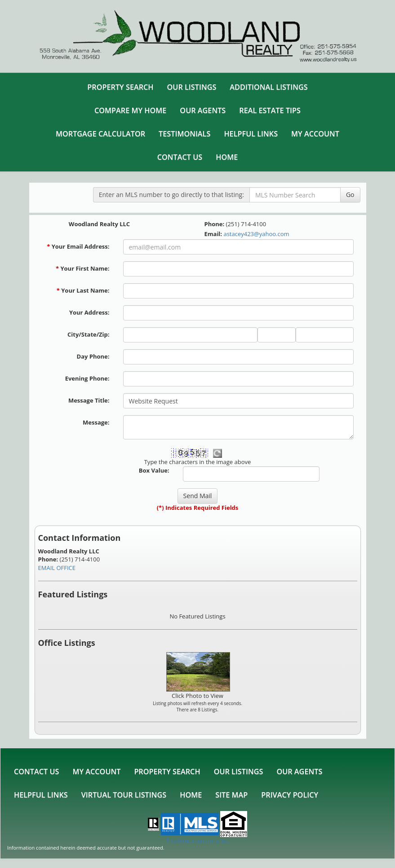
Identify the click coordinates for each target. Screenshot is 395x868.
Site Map (231, 795)
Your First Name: (83, 268)
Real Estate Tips (270, 110)
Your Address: (89, 312)
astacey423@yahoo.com (256, 234)
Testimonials (184, 134)
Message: (96, 422)
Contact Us (180, 157)
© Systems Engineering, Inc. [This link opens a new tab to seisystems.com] (197, 840)
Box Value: (154, 470)
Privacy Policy (290, 795)
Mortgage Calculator (100, 134)
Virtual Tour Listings (124, 795)
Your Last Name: (83, 290)
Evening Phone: (87, 378)
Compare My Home (130, 110)
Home (227, 157)
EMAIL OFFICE (57, 568)
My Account (315, 134)
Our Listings (192, 87)
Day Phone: (93, 356)
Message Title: (89, 400)
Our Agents (203, 110)
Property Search (120, 87)
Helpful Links (251, 134)
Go (350, 195)
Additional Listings (269, 87)
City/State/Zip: (88, 334)
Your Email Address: (78, 246)
